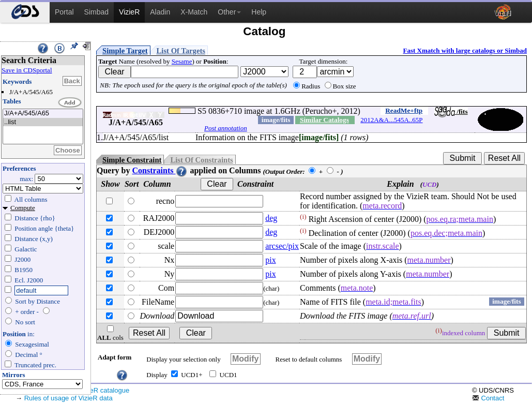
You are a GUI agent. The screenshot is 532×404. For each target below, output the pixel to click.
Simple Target (125, 51)
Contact (488, 398)
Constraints (160, 170)
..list (43, 122)
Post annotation (226, 128)
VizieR (129, 12)
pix (270, 260)
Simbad (96, 12)
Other (229, 12)
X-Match (194, 12)
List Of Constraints (201, 160)
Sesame (182, 61)
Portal (64, 12)
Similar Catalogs (324, 120)
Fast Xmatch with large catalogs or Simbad (465, 50)
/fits (451, 111)
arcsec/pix (282, 246)
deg (271, 218)
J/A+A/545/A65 (43, 114)
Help (259, 12)
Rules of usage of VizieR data (69, 398)
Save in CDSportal (27, 70)
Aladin (160, 12)
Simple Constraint (132, 160)
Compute (23, 208)
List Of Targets (181, 51)
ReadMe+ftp (404, 110)
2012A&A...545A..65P (391, 120)
